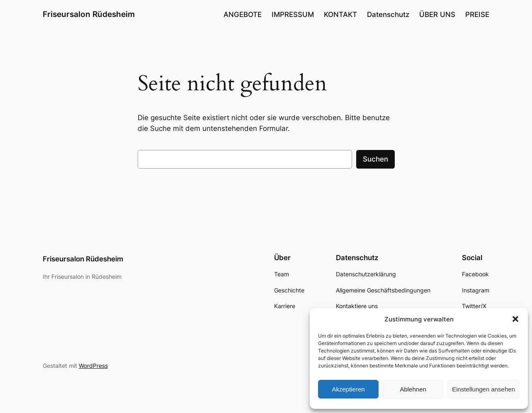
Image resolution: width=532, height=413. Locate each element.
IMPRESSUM (293, 14)
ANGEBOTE (243, 14)
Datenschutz (388, 14)
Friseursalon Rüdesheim (89, 14)
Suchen (375, 159)
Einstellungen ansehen (483, 389)
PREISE (477, 14)
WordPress (93, 366)
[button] (515, 319)
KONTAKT (340, 14)
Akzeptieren (348, 389)
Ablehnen (413, 389)
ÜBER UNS (437, 14)
